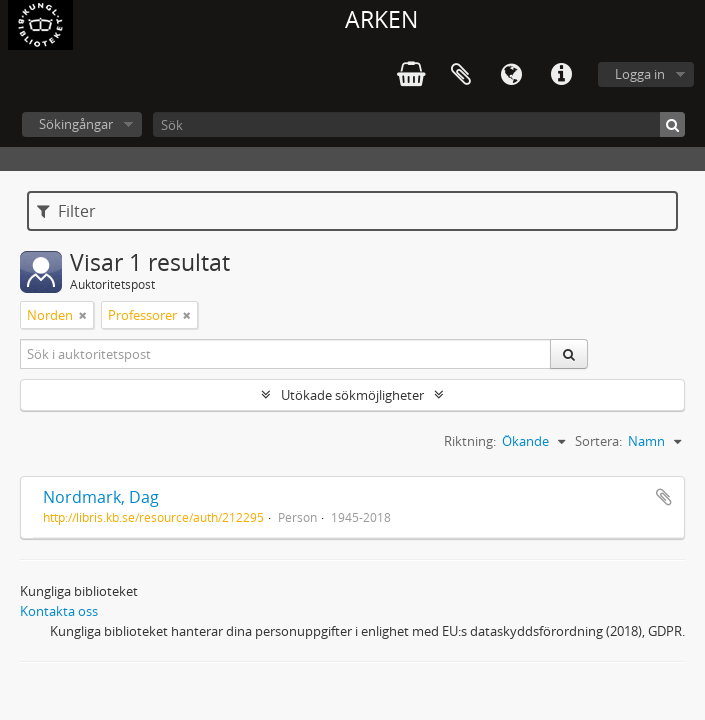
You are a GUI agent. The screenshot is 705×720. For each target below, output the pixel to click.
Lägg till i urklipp (664, 497)
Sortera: (598, 441)
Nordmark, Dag (101, 497)
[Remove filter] (83, 315)
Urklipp (461, 75)
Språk (511, 75)
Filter (66, 211)
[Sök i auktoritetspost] (286, 354)
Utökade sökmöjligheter (352, 395)
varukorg (411, 75)
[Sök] (419, 124)
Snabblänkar (561, 75)
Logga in (640, 74)
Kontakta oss (59, 611)
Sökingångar (76, 124)
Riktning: (470, 441)
